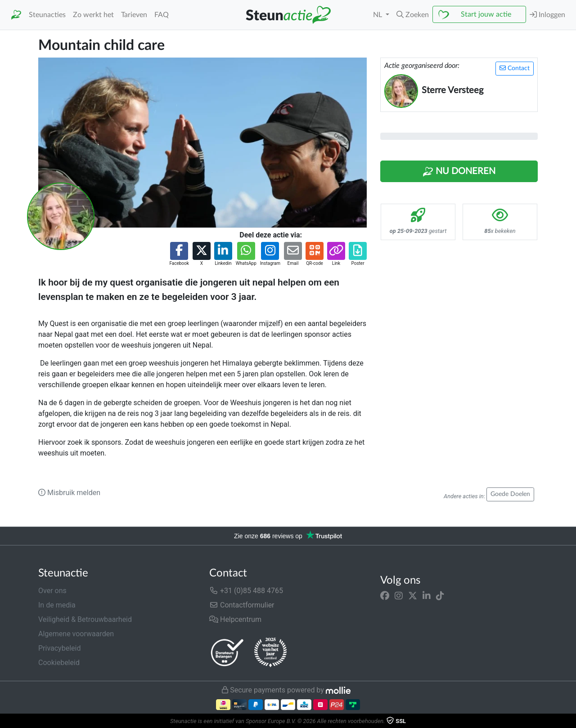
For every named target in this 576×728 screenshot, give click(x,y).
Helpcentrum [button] (235, 619)
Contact (515, 68)
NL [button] (378, 15)
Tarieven (134, 15)
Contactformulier (242, 605)
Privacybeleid (59, 648)
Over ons (52, 591)
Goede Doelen (510, 494)
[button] (413, 15)
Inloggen (547, 15)
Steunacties (47, 15)
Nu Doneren (459, 172)
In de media (57, 605)
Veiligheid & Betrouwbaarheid (85, 619)
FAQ (162, 15)
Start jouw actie (486, 14)
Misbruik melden (69, 493)
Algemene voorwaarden (76, 634)
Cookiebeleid (59, 663)
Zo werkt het (93, 15)
